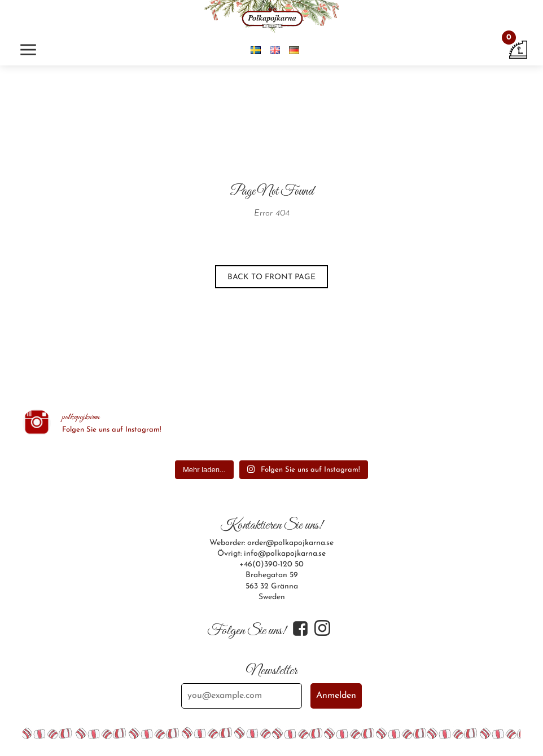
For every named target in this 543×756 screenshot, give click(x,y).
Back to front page (271, 277)
